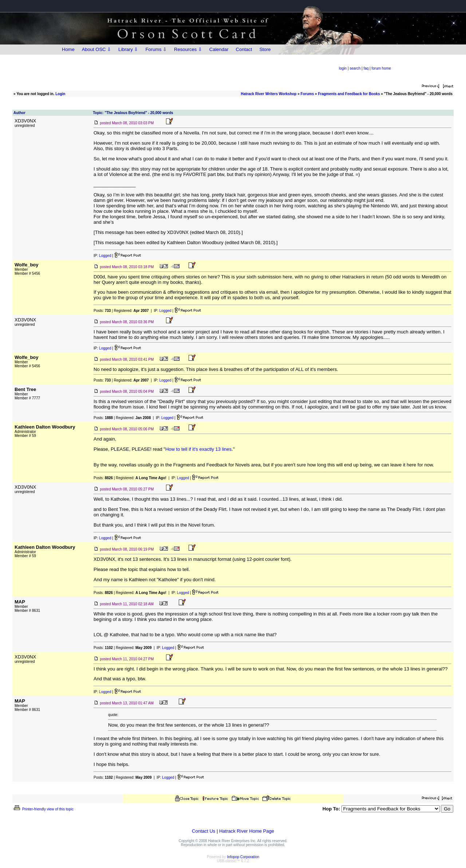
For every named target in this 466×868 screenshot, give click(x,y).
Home (68, 49)
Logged (105, 256)
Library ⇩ (128, 49)
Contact (244, 49)
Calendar (219, 49)
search (355, 68)
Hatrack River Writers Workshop (268, 94)
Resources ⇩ (188, 49)
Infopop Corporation (243, 857)
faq (366, 68)
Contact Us (204, 831)
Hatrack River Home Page (247, 831)
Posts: (102, 311)
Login (60, 94)
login (343, 68)
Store (265, 49)
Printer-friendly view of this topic (43, 809)
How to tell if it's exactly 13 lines (198, 449)
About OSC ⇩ (96, 49)
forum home (381, 68)
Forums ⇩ (156, 49)
